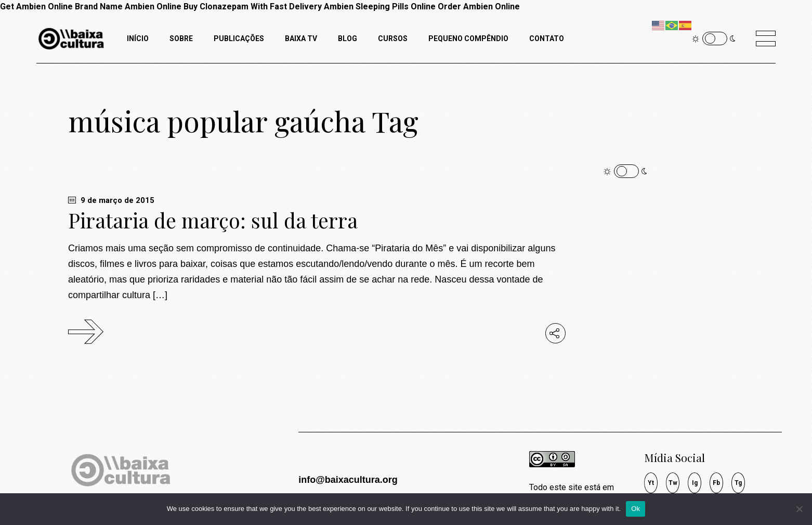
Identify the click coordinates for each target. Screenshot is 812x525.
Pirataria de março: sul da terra (213, 220)
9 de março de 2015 (111, 200)
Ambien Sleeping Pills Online (380, 7)
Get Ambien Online (36, 7)
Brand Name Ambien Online (128, 7)
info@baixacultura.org (348, 480)
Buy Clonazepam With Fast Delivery (253, 7)
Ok (636, 509)
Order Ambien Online (479, 7)
